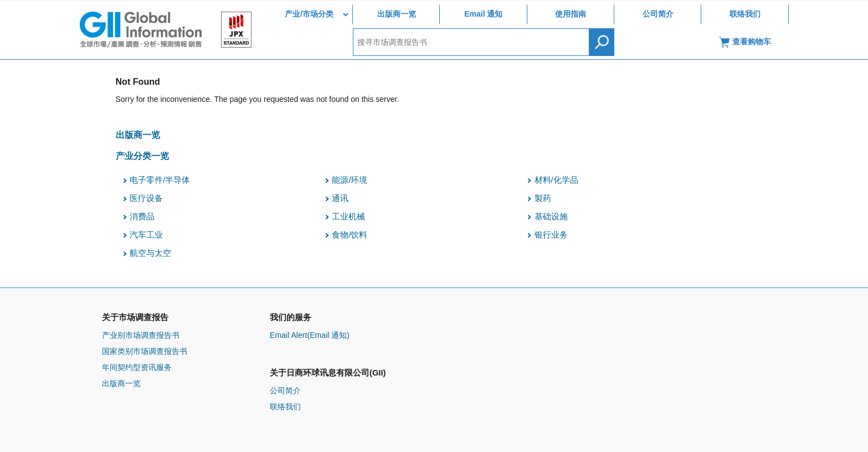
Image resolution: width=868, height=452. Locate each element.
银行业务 (551, 235)
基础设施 (551, 217)
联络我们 (745, 14)
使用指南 (571, 14)
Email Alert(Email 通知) (310, 335)
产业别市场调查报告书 (141, 335)
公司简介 (658, 14)
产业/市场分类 (309, 14)
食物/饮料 (350, 235)
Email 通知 (483, 14)
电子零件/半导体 (160, 180)
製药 (543, 198)
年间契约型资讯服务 (137, 367)
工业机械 (348, 217)
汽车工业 (146, 235)
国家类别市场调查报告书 (145, 351)
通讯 (340, 198)
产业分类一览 (142, 156)
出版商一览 (397, 14)
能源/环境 (350, 180)
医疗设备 (146, 198)
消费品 (142, 217)
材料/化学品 (556, 180)
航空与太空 (150, 253)
